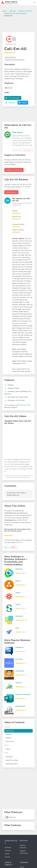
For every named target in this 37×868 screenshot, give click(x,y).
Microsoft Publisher (23, 694)
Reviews (9, 734)
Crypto (7, 854)
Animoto (19, 683)
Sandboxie (19, 647)
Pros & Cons (10, 741)
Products (8, 851)
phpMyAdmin (20, 706)
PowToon (19, 659)
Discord (7, 857)
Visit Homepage (14, 98)
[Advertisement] (18, 24)
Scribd (18, 604)
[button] (34, 3)
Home (4, 11)
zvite (17, 628)
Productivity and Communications (15, 13)
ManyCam (19, 569)
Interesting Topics (12, 764)
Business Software (25, 11)
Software (13, 11)
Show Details (28, 150)
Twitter (24, 103)
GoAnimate (20, 671)
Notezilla (19, 616)
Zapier (18, 593)
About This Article (12, 760)
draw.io (18, 581)
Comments (9, 757)
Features (9, 738)
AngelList (12, 103)
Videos (8, 749)
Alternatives (10, 731)
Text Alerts (17, 132)
